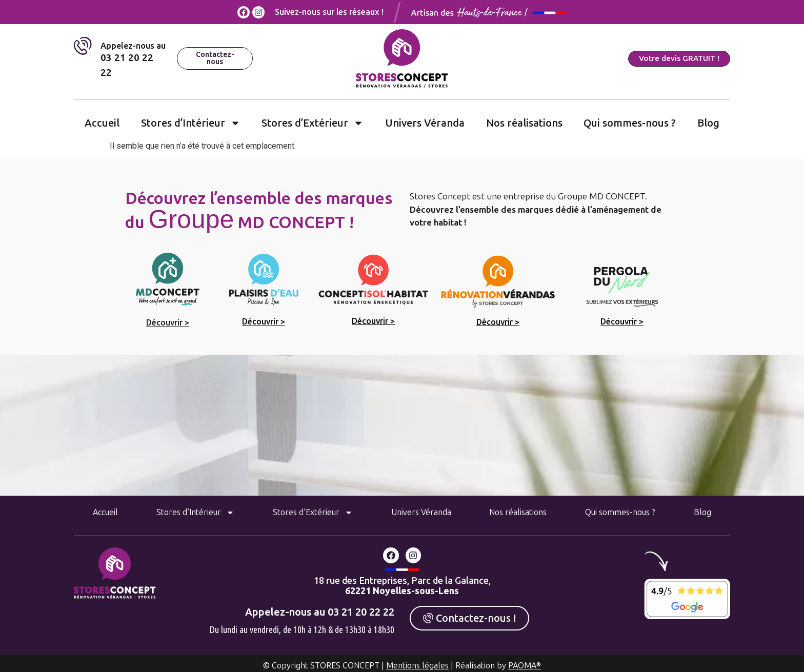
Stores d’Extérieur (313, 123)
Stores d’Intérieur (191, 123)
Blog (708, 123)
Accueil (102, 123)
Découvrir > (168, 323)
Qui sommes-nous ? (630, 123)
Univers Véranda (425, 123)
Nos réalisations (524, 123)
